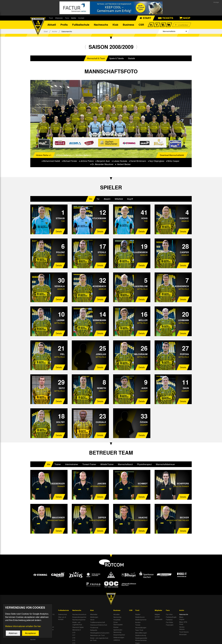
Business (128, 25)
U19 (74, 633)
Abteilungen (94, 617)
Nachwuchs (101, 25)
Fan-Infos (169, 614)
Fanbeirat (169, 620)
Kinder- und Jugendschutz (77, 624)
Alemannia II (77, 630)
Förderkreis (94, 628)
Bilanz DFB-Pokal (183, 623)
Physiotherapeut (144, 464)
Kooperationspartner (79, 617)
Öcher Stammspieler (118, 624)
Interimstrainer (72, 464)
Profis (64, 25)
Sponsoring (117, 617)
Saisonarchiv (184, 614)
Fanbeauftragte (171, 617)
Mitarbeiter (94, 614)
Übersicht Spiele (78, 627)
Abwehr (107, 199)
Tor (98, 199)
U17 (74, 635)
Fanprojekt (170, 625)
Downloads (159, 619)
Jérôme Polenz (87, 161)
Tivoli (51, 18)
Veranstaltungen (141, 628)
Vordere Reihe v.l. (84, 155)
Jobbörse (117, 640)
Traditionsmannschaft (98, 622)
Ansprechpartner (119, 635)
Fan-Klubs (169, 622)
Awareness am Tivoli (97, 635)
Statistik (131, 58)
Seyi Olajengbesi (157, 161)
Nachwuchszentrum (79, 614)
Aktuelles (117, 614)
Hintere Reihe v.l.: (44, 155)
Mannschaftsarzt (125, 464)
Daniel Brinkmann (138, 161)
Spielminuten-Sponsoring (118, 631)
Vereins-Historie (182, 628)
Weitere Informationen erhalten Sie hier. (23, 629)
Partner (116, 627)
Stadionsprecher (141, 620)
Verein (92, 620)
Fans (67, 18)
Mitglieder (59, 18)
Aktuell (52, 25)
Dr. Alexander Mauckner (103, 164)
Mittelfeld (119, 199)
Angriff (130, 199)
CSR (141, 25)
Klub (115, 25)
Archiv (74, 18)
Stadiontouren (140, 617)
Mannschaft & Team (96, 58)
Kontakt (81, 18)
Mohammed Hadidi (52, 161)
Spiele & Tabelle (117, 58)
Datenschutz (63, 614)
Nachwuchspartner (79, 620)
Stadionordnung (141, 635)
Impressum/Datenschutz (99, 625)
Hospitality (117, 620)
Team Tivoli (139, 630)
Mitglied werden (157, 616)
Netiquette (94, 630)
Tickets (138, 625)
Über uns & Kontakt (62, 618)
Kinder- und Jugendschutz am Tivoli (99, 639)
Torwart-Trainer (89, 464)
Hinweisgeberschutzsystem (100, 633)
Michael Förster (70, 161)
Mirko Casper (173, 161)
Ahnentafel (183, 635)
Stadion (138, 614)
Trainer (58, 464)
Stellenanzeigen (119, 637)
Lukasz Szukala (120, 161)
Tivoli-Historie (184, 632)
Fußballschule (81, 25)
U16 (74, 638)
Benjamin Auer (103, 161)
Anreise (138, 622)
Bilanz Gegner (182, 618)
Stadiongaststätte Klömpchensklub (141, 639)
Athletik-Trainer (107, 464)
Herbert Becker (124, 164)
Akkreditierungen (141, 633)
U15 (74, 640)
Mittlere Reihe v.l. (64, 155)
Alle (91, 199)
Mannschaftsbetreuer (165, 464)
